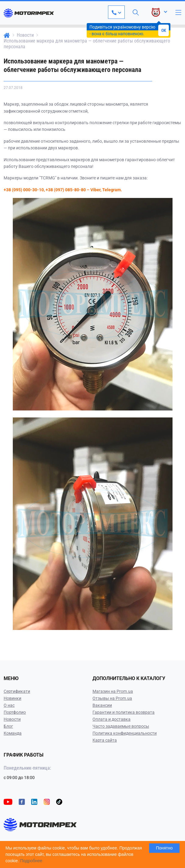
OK (164, 30)
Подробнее (31, 861)
